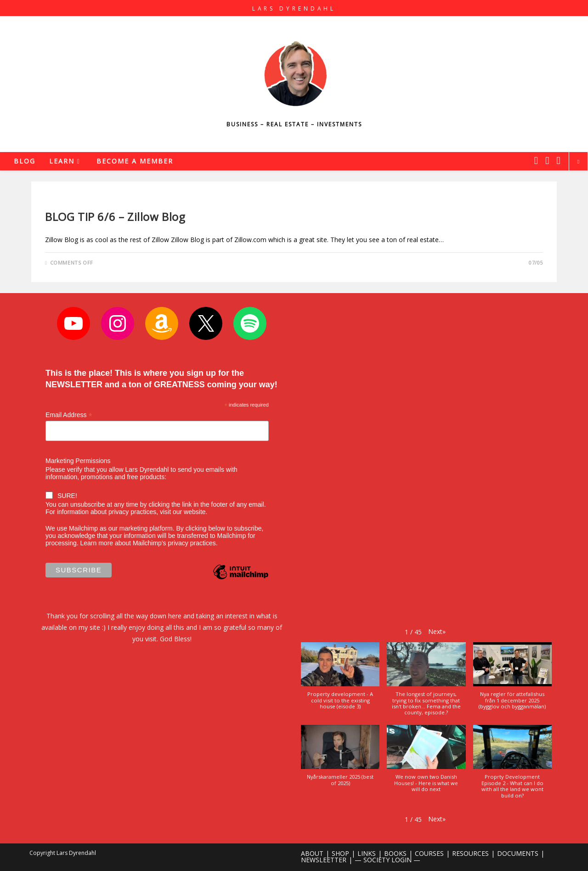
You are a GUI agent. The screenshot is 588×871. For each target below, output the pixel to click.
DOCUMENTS (518, 853)
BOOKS (395, 853)
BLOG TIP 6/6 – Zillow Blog (115, 217)
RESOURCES (470, 853)
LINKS (367, 853)
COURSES (429, 853)
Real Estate (63, 201)
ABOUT (312, 853)
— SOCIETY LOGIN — (387, 860)
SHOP (340, 853)
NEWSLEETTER (324, 860)
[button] (437, 631)
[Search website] (578, 162)
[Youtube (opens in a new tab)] (559, 160)
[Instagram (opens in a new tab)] (547, 160)
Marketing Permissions (78, 461)
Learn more (96, 543)
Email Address (69, 415)
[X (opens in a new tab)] (536, 160)
